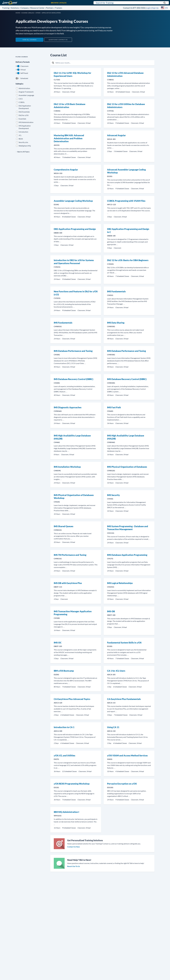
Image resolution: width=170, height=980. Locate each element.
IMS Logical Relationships (120, 583)
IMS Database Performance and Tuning (73, 351)
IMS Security (113, 495)
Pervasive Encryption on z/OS (122, 784)
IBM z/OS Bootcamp (64, 671)
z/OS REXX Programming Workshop (72, 784)
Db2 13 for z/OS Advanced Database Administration (125, 74)
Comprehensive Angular (66, 170)
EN (167, 8)
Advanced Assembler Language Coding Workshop (126, 171)
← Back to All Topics (23, 152)
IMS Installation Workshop (67, 467)
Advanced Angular (116, 135)
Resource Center (37, 8)
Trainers (59, 8)
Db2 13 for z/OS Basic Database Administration (70, 106)
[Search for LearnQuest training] (131, 3)
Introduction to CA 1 (64, 727)
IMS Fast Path (114, 407)
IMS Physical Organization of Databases (127, 467)
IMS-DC (58, 643)
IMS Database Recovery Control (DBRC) (74, 379)
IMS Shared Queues (64, 526)
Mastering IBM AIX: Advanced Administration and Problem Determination (69, 138)
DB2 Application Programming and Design (75, 229)
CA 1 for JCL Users (116, 671)
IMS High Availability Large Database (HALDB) (72, 437)
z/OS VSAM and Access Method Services (127, 755)
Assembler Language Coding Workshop (73, 201)
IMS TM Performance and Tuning (70, 555)
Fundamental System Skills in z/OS (124, 643)
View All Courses (29, 40)
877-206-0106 (139, 8)
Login (148, 8)
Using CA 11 (113, 727)
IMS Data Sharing (116, 323)
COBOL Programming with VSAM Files (126, 201)
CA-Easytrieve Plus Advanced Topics (72, 699)
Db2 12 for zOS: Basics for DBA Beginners (128, 260)
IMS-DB (111, 611)
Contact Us (128, 8)
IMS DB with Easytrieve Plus (68, 583)
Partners (50, 8)
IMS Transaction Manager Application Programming (73, 613)
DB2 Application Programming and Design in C (128, 231)
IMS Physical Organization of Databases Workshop (74, 497)
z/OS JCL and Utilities (65, 755)
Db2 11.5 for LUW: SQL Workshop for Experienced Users (72, 74)
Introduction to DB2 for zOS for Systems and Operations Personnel (74, 262)
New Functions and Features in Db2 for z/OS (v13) (76, 293)
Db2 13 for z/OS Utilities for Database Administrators (126, 106)
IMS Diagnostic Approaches (68, 407)
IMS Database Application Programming (127, 555)
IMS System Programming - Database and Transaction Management (128, 528)
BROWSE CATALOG (59, 3)
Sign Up (155, 8)
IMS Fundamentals (116, 291)
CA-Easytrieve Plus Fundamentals (124, 699)
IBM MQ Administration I (66, 812)
